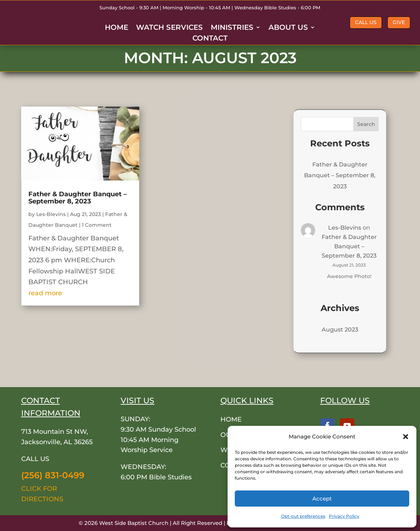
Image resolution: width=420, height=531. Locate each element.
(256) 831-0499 (53, 475)
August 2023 (340, 330)
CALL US (366, 22)
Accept (322, 499)
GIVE (399, 22)
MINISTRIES (232, 28)
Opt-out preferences (303, 516)
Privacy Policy (344, 516)
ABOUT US (288, 28)
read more (45, 293)
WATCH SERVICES (169, 28)
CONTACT (210, 39)
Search (366, 124)
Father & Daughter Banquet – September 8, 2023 (78, 198)
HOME (116, 28)
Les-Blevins (51, 214)
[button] (406, 437)
